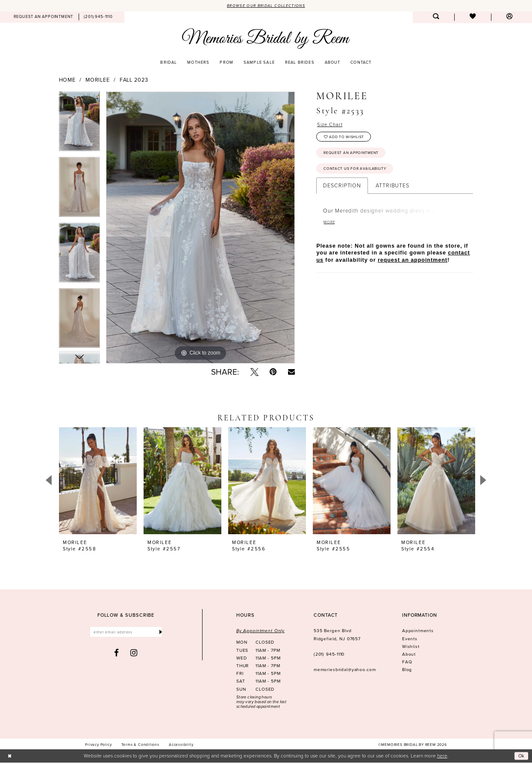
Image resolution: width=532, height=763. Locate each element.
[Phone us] (98, 18)
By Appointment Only (260, 631)
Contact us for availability (357, 174)
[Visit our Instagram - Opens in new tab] (134, 654)
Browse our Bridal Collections (266, 6)
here (442, 756)
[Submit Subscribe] (160, 633)
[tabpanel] (80, 125)
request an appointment (413, 266)
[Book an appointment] (43, 18)
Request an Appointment (354, 156)
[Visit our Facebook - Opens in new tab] (117, 654)
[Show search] (436, 18)
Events (410, 639)
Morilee (98, 80)
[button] (509, 18)
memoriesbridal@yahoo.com (345, 670)
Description (342, 191)
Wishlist (411, 647)
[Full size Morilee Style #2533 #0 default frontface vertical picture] (200, 228)
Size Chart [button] (331, 125)
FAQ (407, 662)
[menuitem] (43, 18)
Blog (407, 670)
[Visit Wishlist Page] (473, 18)
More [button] (330, 228)
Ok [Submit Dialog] (521, 756)
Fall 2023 (134, 80)
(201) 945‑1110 (329, 655)
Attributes (392, 191)
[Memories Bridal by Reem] (266, 39)
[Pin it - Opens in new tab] (273, 372)
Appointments (418, 631)
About (409, 655)
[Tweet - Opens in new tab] (254, 372)
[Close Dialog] (10, 757)
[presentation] (98, 481)
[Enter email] (126, 633)
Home (68, 80)
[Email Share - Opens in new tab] (291, 372)
